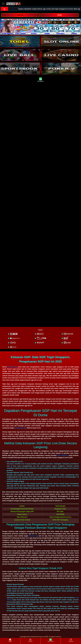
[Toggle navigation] (3, 4)
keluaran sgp (33, 536)
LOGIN (59, 15)
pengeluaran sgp (20, 428)
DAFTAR (20, 15)
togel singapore (63, 455)
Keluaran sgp (12, 367)
